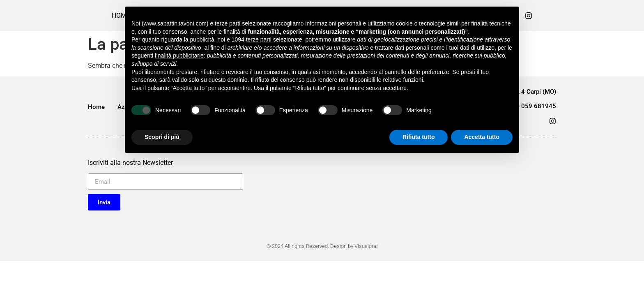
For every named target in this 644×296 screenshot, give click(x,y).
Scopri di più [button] (162, 137)
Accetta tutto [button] (482, 137)
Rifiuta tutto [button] (419, 137)
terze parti (259, 39)
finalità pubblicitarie (179, 55)
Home (96, 107)
